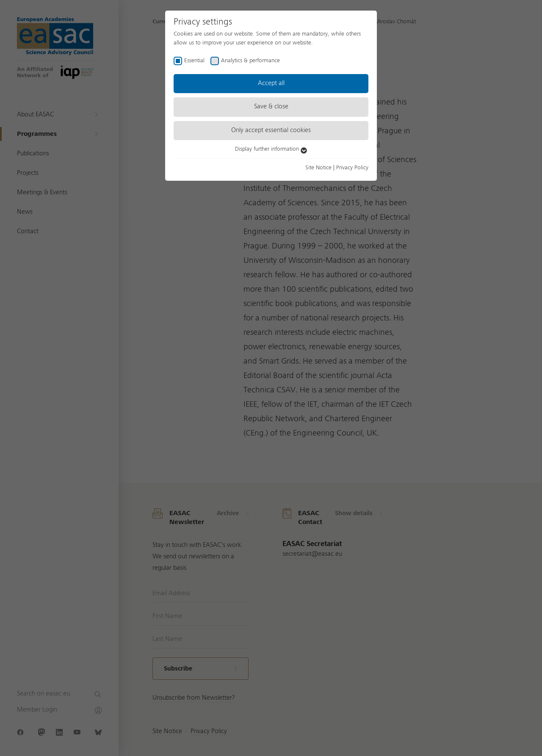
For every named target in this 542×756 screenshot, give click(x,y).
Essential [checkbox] (194, 61)
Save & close (271, 107)
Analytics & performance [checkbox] (250, 61)
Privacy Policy (352, 168)
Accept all (271, 83)
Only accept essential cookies (271, 130)
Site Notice (318, 168)
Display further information (271, 149)
